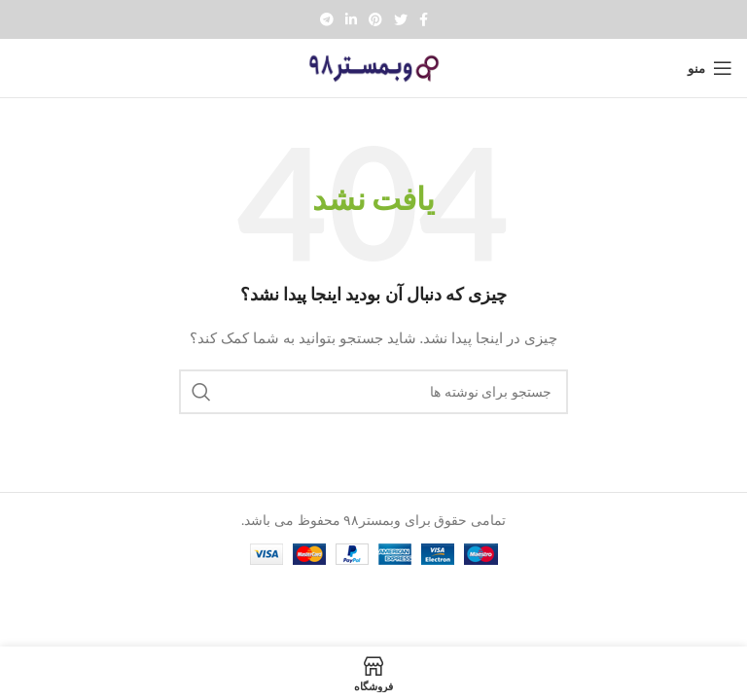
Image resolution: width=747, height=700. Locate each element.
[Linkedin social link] (351, 19)
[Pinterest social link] (375, 19)
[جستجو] (373, 392)
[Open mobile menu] (710, 68)
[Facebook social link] (424, 19)
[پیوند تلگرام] (327, 19)
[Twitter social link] (401, 19)
